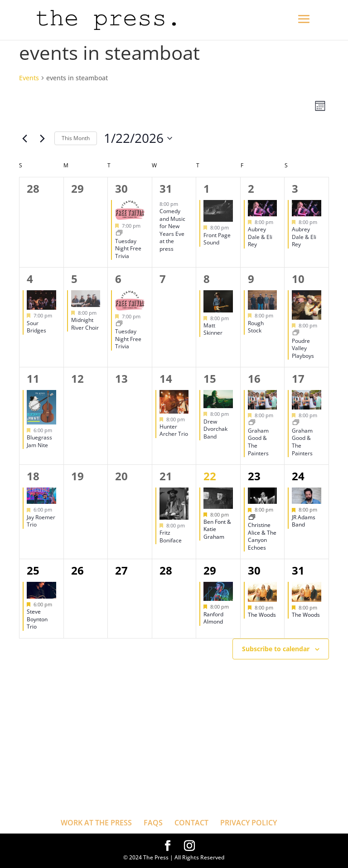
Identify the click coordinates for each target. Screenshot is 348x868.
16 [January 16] (254, 378)
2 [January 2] (251, 188)
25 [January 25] (33, 570)
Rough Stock (256, 327)
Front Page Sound (217, 239)
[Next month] (42, 138)
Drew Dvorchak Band (215, 429)
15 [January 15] (210, 378)
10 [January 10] (298, 279)
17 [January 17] (298, 378)
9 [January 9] (251, 279)
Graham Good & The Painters (258, 442)
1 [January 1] (207, 188)
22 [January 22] (210, 476)
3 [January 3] (295, 188)
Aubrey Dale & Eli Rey (260, 237)
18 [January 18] (33, 476)
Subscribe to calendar (276, 649)
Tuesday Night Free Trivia (128, 249)
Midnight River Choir (85, 324)
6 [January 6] (118, 279)
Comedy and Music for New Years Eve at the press (172, 230)
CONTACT (191, 823)
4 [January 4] (30, 279)
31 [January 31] (298, 570)
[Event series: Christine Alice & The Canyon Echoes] (252, 518)
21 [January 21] (166, 476)
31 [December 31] (166, 188)
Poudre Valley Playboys (303, 348)
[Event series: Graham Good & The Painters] (252, 423)
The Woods (262, 615)
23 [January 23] (254, 476)
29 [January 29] (210, 570)
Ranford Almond (213, 618)
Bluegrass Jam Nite (39, 441)
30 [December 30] (121, 188)
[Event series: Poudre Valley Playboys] (296, 333)
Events (29, 78)
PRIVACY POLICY (249, 823)
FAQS (153, 823)
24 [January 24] (298, 476)
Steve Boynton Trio (37, 619)
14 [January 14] (166, 378)
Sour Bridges (36, 327)
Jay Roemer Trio (41, 521)
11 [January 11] (33, 378)
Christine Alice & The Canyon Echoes (262, 536)
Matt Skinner (213, 329)
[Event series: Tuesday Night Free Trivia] (119, 233)
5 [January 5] (74, 279)
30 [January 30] (254, 570)
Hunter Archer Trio (174, 430)
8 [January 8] (207, 279)
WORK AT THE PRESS (96, 823)
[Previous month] (24, 138)
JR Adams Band (304, 521)
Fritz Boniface (171, 536)
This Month (76, 138)
